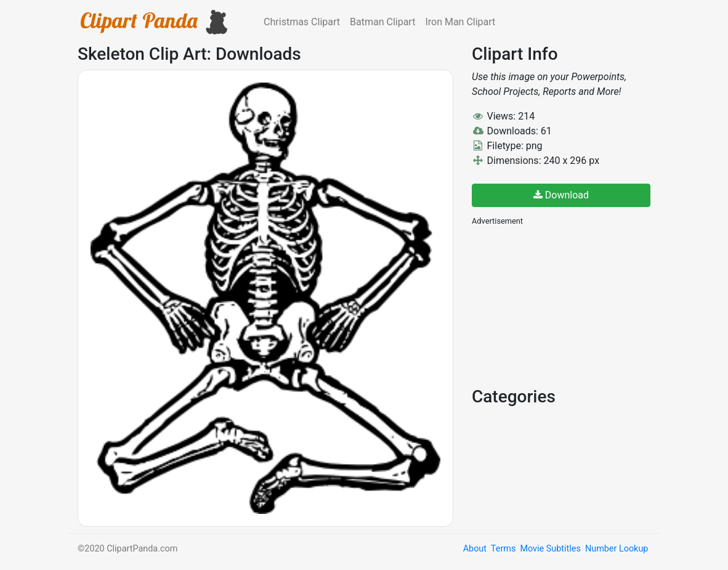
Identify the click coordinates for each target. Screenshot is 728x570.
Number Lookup (617, 549)
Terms (503, 549)
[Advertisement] (564, 305)
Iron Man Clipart (460, 22)
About (475, 549)
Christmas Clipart (302, 22)
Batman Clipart (382, 22)
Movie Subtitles (550, 549)
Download (561, 195)
